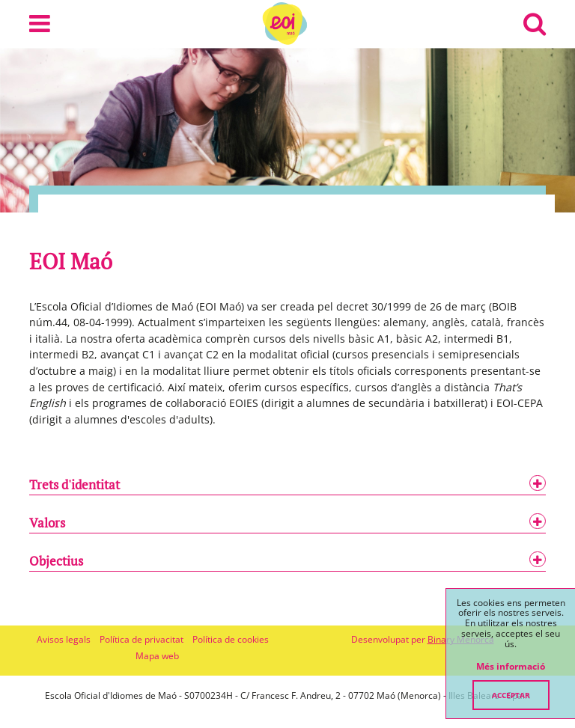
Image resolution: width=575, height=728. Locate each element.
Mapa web (157, 656)
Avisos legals (64, 639)
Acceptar (511, 695)
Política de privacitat (142, 639)
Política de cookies (231, 639)
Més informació (511, 667)
